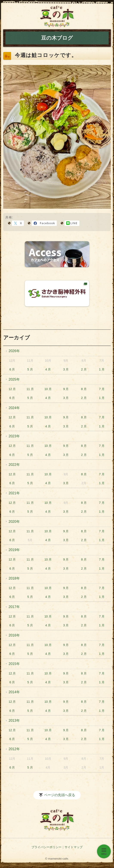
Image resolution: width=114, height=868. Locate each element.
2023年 (14, 436)
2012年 (14, 749)
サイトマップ (74, 847)
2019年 (14, 550)
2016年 (14, 635)
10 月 (48, 389)
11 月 (30, 389)
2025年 (14, 379)
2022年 (14, 465)
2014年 (14, 692)
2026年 (14, 351)
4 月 (48, 369)
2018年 (14, 578)
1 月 (102, 369)
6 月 (12, 369)
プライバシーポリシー (46, 847)
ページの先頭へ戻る (60, 795)
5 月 (30, 369)
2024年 (14, 408)
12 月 (12, 389)
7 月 (102, 389)
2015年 (14, 664)
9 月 (66, 389)
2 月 (84, 369)
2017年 (14, 607)
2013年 (14, 721)
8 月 (84, 389)
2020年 (14, 522)
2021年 (14, 493)
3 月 (66, 369)
